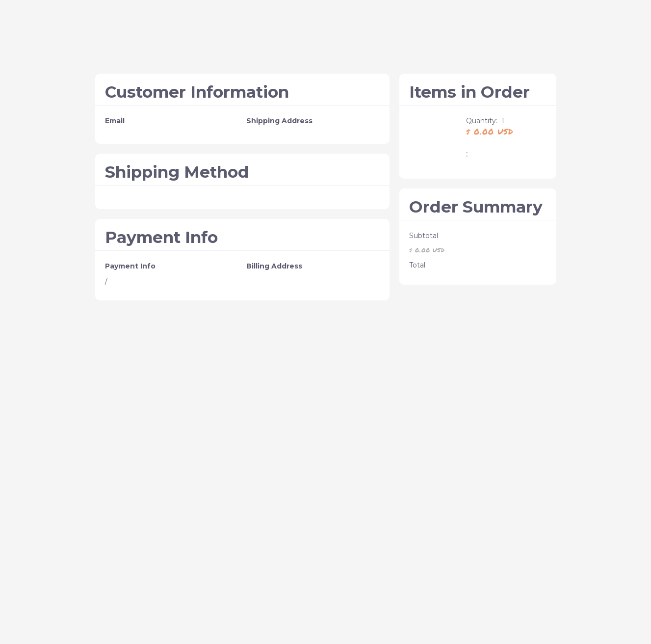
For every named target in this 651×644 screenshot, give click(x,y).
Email (115, 121)
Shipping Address (279, 121)
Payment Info (130, 266)
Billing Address (274, 266)
